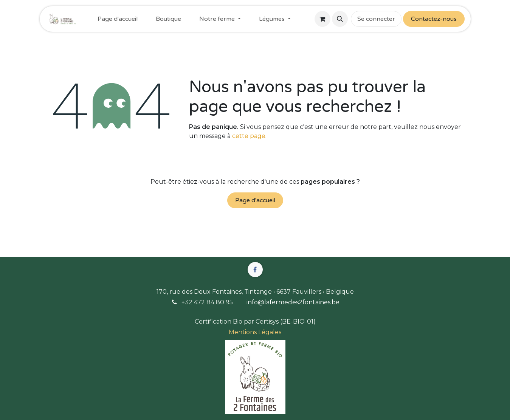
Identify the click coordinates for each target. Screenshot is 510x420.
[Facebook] (255, 270)
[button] (340, 19)
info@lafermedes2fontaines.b (291, 302)
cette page (249, 136)
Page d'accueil (255, 200)
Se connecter (376, 19)
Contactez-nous (434, 19)
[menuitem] (118, 19)
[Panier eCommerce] (322, 19)
